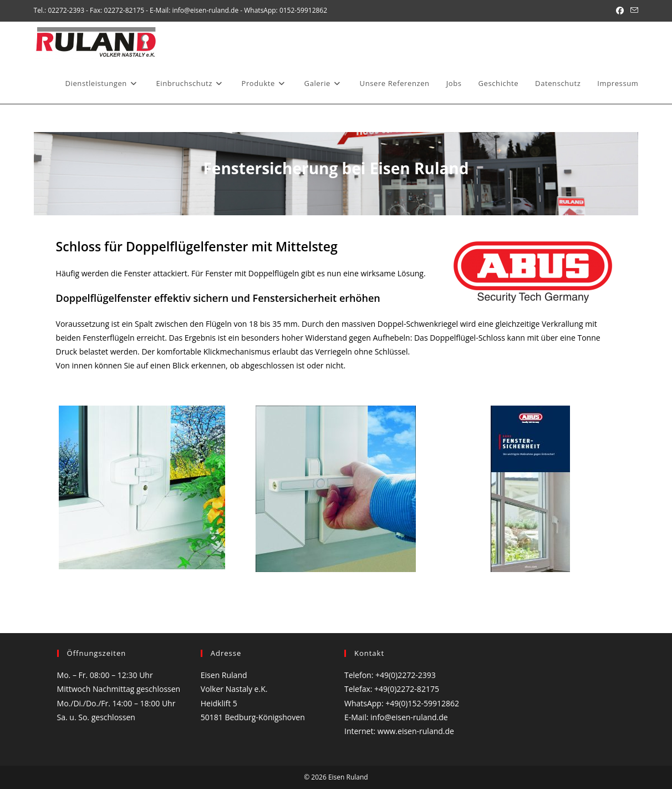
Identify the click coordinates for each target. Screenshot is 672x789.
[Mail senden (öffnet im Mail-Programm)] (633, 11)
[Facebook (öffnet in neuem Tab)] (620, 11)
